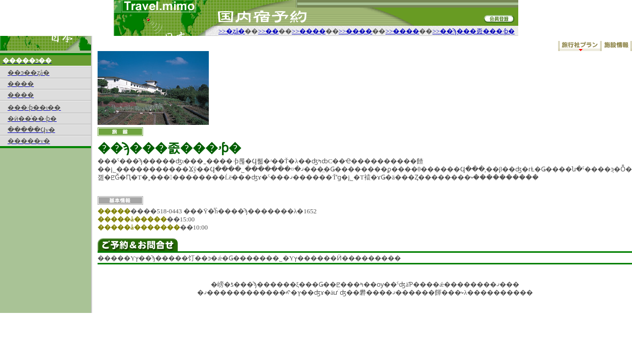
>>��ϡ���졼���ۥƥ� (473, 31)
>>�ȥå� (232, 31)
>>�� (268, 31)
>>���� (309, 31)
